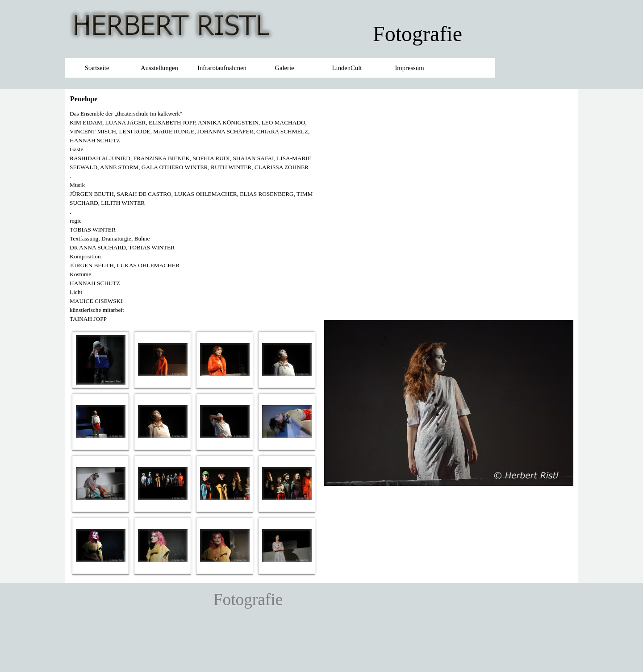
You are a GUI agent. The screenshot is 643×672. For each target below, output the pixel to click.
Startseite (97, 68)
